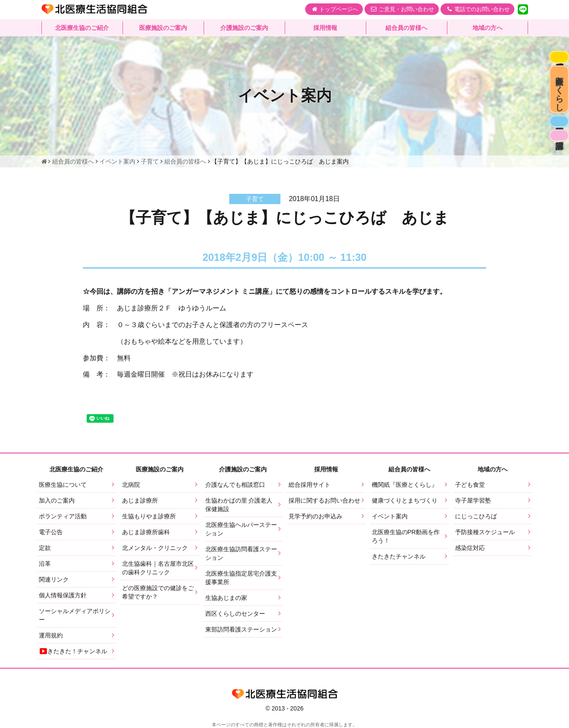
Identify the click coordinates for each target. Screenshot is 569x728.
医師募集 (557, 146)
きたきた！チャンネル (73, 651)
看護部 (557, 166)
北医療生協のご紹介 (82, 28)
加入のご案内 (57, 500)
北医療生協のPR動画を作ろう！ (406, 536)
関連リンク (54, 579)
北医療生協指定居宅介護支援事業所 (241, 578)
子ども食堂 (470, 485)
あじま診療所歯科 (146, 532)
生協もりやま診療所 (149, 516)
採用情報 (325, 28)
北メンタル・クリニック (155, 548)
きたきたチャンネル (399, 556)
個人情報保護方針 (63, 595)
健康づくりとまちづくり (405, 500)
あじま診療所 (140, 500)
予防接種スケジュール (485, 532)
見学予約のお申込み (315, 516)
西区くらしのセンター (235, 614)
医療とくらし (557, 103)
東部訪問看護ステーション (241, 629)
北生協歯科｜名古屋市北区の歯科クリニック (158, 568)
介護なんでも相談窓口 (235, 485)
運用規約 (51, 635)
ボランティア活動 (63, 516)
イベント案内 (390, 516)
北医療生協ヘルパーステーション (241, 529)
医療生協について (63, 485)
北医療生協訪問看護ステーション (241, 553)
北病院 (131, 485)
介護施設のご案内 (244, 28)
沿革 (45, 564)
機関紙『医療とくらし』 (405, 485)
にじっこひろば (476, 516)
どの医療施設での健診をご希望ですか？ (158, 592)
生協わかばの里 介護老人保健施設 (239, 505)
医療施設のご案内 (163, 28)
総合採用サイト (309, 485)
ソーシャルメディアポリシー (75, 615)
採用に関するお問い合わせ (324, 500)
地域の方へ (487, 28)
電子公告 (51, 532)
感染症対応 (557, 60)
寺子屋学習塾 (473, 500)
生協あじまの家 (226, 598)
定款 (45, 548)
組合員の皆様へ (406, 28)
